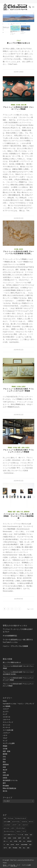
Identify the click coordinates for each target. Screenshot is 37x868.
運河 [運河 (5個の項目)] (10, 848)
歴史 (4, 762)
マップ (5, 741)
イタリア (6, 709)
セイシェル (6, 725)
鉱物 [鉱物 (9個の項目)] (28, 848)
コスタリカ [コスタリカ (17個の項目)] (24, 822)
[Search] (29, 7)
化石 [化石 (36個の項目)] (31, 835)
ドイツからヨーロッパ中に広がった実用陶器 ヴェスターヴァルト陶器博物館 (19, 516)
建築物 (5, 754)
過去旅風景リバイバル (10, 780)
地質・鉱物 (21, 447)
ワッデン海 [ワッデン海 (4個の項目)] (20, 835)
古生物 (18, 105)
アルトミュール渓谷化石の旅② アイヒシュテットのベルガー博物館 (19, 390)
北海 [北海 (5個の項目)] (5, 838)
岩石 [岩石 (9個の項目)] (24, 838)
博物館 (13, 105)
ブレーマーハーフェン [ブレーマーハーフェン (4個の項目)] (9, 831)
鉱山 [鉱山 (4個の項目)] (24, 848)
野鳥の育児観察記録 (9, 788)
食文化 (5, 791)
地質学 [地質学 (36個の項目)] (20, 838)
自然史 (21, 249)
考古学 (5, 770)
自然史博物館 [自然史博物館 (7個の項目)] (24, 845)
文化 (22, 512)
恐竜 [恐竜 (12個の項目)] (28, 838)
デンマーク (6, 727)
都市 (4, 783)
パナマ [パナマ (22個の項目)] (13, 828)
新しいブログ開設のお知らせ (19, 43)
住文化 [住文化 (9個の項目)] (26, 835)
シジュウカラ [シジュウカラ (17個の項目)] (7, 825)
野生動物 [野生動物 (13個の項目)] (15, 848)
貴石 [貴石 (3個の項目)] (30, 845)
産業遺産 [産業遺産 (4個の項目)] (29, 841)
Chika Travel (13, 860)
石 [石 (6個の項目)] (4, 845)
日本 (4, 759)
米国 (4, 767)
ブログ (19, 41)
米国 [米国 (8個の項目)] (8, 845)
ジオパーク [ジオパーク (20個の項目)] (25, 825)
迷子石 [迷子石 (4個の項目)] (5, 848)
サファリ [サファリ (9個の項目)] (31, 822)
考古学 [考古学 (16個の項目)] (17, 845)
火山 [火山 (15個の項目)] (24, 841)
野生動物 (6, 786)
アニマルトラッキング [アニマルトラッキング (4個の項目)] (21, 818)
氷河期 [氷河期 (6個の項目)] (16, 841)
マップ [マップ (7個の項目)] (24, 831)
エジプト (6, 712)
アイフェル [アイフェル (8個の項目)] (11, 818)
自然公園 (23, 105)
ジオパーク (6, 719)
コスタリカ (6, 717)
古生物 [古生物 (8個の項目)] (14, 838)
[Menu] (33, 7)
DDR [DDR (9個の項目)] (5, 818)
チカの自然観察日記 (10, 636)
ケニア (5, 714)
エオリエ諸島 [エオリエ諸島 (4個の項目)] (7, 822)
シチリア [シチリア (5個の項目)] (14, 825)
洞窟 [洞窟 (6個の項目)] (20, 841)
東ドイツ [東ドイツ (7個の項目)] (6, 841)
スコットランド (8, 722)
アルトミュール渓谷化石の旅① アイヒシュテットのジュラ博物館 (19, 451)
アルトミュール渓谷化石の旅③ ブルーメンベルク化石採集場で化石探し (19, 252)
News (5, 701)
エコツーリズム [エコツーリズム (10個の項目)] (16, 822)
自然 (4, 772)
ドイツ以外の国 (8, 730)
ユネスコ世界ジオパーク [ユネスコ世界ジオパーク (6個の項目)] (10, 835)
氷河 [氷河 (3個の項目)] (11, 841)
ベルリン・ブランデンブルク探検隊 (15, 646)
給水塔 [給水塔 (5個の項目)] (12, 845)
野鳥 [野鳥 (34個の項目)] (20, 848)
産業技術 (27, 512)
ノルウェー (6, 733)
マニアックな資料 (9, 743)
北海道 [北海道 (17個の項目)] (9, 838)
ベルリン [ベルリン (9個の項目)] (19, 831)
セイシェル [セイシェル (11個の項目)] (6, 828)
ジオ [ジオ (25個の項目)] (19, 825)
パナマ (5, 735)
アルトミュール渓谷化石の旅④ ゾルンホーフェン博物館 (19, 108)
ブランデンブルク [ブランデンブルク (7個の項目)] (20, 828)
